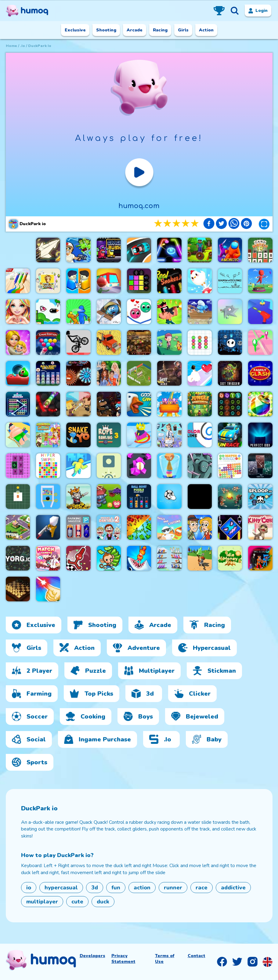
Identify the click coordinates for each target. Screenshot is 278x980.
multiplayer (42, 902)
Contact (197, 956)
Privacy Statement (123, 959)
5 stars (195, 224)
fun (116, 888)
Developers (92, 956)
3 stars (177, 224)
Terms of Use (165, 959)
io (29, 888)
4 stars (186, 224)
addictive (233, 888)
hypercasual (61, 888)
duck (103, 902)
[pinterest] (246, 225)
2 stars (168, 224)
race (202, 888)
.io (23, 46)
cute (77, 902)
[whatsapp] (234, 225)
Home (11, 46)
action (142, 888)
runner (173, 888)
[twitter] (221, 225)
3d (95, 888)
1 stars (158, 224)
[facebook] (209, 225)
